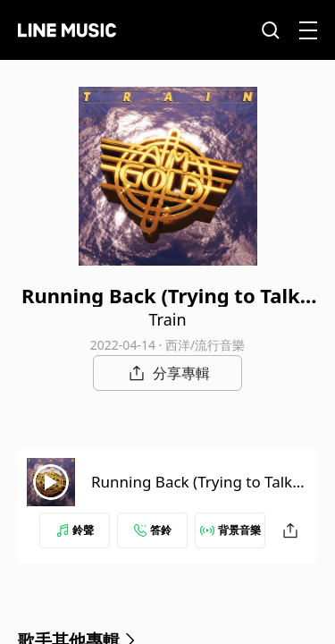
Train (167, 319)
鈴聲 (75, 530)
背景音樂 (230, 530)
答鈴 (153, 530)
